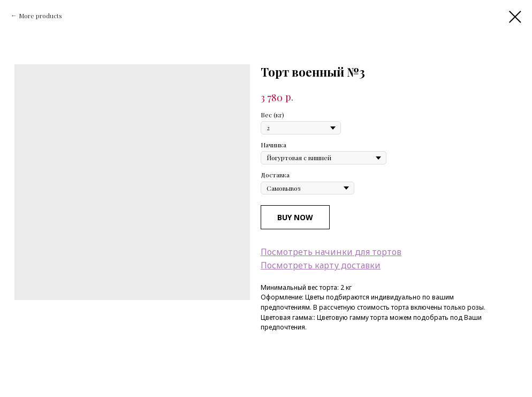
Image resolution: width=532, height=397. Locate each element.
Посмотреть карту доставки (321, 265)
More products (40, 16)
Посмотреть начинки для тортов (331, 252)
